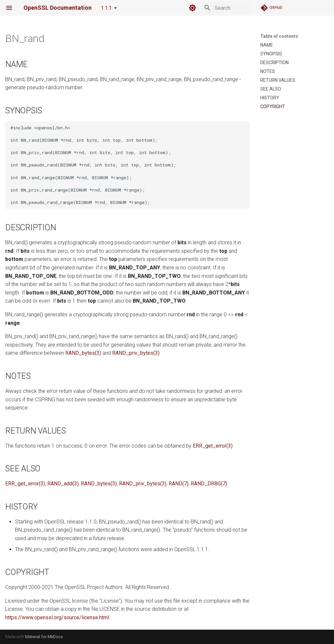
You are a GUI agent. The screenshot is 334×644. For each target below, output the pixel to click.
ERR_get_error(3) (213, 446)
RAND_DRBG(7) (209, 484)
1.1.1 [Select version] (106, 8)
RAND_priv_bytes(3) (136, 353)
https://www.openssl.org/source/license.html (57, 617)
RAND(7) (179, 484)
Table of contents (279, 36)
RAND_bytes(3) (83, 353)
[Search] (212, 8)
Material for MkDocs (44, 637)
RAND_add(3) (63, 484)
